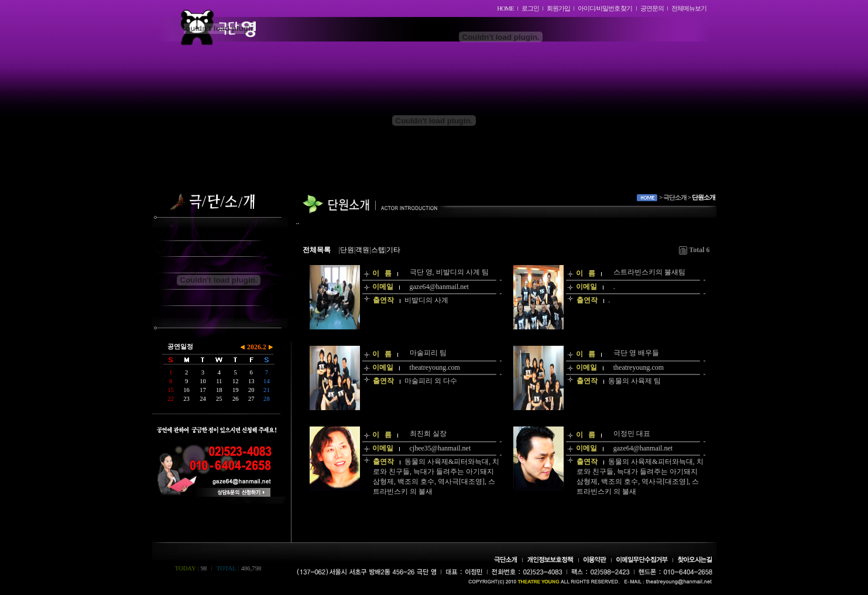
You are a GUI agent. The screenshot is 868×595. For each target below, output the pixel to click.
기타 (393, 250)
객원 (362, 250)
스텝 (378, 250)
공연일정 (180, 347)
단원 (347, 250)
